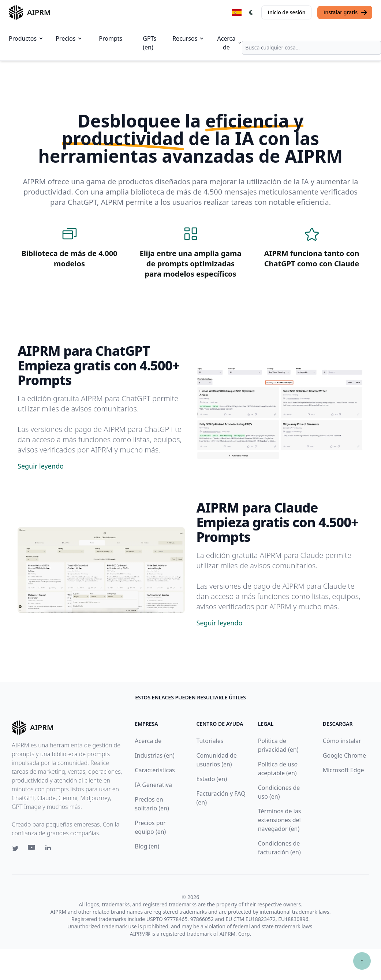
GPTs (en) (150, 43)
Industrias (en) (155, 755)
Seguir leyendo (41, 466)
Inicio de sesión (286, 12)
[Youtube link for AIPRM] (32, 849)
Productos (26, 38)
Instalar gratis (345, 12)
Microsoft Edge (343, 770)
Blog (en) (147, 846)
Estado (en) (212, 779)
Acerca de (229, 43)
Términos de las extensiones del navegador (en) (280, 820)
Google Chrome (344, 755)
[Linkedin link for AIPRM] (50, 849)
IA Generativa (153, 785)
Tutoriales (210, 741)
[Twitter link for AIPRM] (15, 848)
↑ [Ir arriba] (362, 961)
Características (155, 770)
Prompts (111, 38)
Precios (69, 38)
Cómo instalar (342, 741)
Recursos (188, 38)
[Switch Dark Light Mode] (251, 12)
